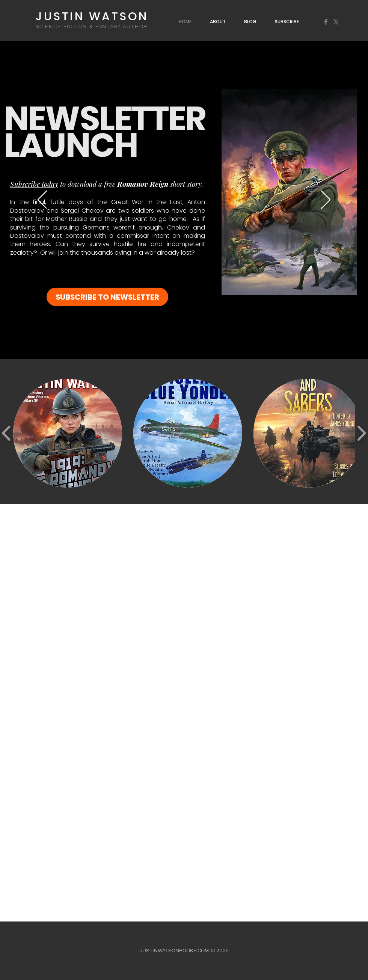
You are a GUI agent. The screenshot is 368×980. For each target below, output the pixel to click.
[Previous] (42, 200)
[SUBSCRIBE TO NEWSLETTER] (107, 297)
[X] (336, 22)
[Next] (326, 200)
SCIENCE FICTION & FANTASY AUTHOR (92, 26)
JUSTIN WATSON (92, 17)
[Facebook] (326, 22)
